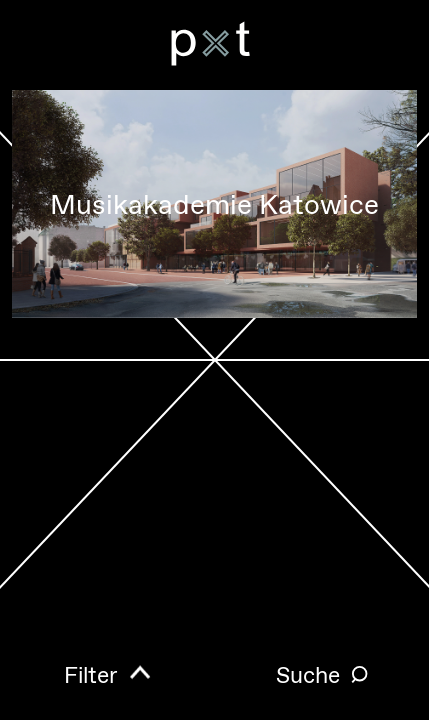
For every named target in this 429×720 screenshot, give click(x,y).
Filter (91, 675)
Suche (308, 675)
